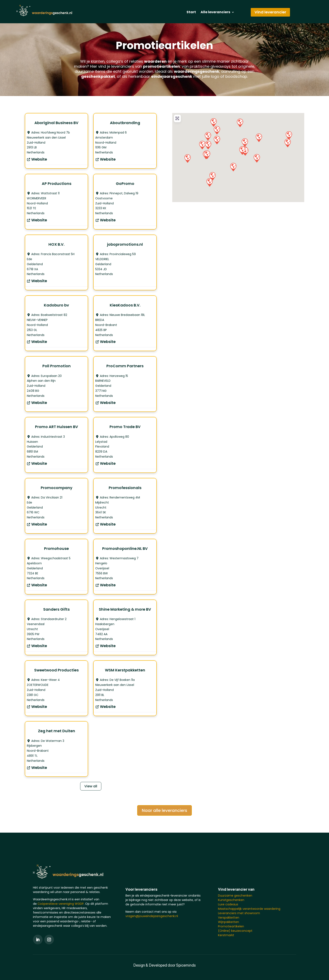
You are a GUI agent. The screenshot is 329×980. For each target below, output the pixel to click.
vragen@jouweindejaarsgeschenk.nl (152, 916)
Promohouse (56, 548)
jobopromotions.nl (125, 244)
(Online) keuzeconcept (235, 931)
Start (191, 13)
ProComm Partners (125, 366)
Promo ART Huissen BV (57, 427)
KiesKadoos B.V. (125, 305)
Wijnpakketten (228, 922)
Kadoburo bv (56, 305)
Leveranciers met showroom (239, 913)
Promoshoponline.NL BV (125, 548)
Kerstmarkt (226, 935)
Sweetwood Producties (56, 670)
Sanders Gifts (56, 609)
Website (39, 159)
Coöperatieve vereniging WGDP (61, 904)
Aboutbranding (125, 123)
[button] (217, 130)
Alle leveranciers (215, 13)
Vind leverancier (270, 12)
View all (91, 786)
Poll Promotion (57, 366)
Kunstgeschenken (231, 900)
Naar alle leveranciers (164, 810)
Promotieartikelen (231, 926)
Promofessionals (125, 488)
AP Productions (57, 184)
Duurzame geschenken (235, 896)
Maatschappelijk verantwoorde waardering (249, 909)
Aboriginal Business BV (56, 123)
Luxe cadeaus (228, 904)
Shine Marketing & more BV (125, 609)
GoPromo (125, 184)
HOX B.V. (56, 244)
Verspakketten (229, 918)
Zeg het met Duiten (57, 731)
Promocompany (57, 488)
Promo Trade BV (125, 427)
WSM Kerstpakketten (125, 670)
